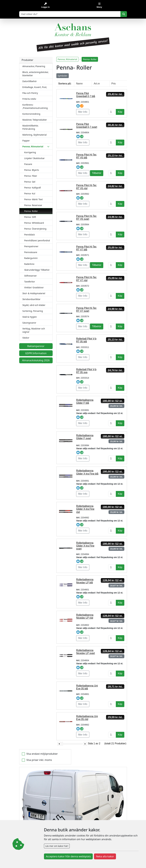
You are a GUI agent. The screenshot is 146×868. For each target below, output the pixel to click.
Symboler (63, 76)
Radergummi (31, 258)
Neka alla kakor (105, 856)
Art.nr (97, 84)
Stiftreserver (31, 276)
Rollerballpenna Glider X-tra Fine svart (85, 546)
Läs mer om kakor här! (57, 846)
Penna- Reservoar (33, 205)
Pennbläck (30, 235)
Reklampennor (36, 346)
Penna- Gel (30, 182)
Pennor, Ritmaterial (67, 59)
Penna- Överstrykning (35, 229)
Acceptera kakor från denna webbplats (68, 856)
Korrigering (30, 152)
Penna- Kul (30, 193)
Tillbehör (97, 173)
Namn (80, 84)
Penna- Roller (31, 211)
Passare (28, 164)
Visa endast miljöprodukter (42, 754)
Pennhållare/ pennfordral (37, 240)
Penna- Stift (30, 217)
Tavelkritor (30, 282)
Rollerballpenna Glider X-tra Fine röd (85, 509)
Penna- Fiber (31, 176)
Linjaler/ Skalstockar (35, 158)
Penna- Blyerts (32, 170)
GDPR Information (36, 353)
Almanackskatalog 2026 (36, 360)
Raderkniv (29, 264)
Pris (114, 84)
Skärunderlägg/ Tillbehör (37, 270)
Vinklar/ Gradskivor (34, 287)
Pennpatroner (31, 246)
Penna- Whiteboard (34, 223)
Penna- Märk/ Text (34, 199)
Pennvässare (31, 252)
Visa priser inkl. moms (39, 760)
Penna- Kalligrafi (33, 188)
